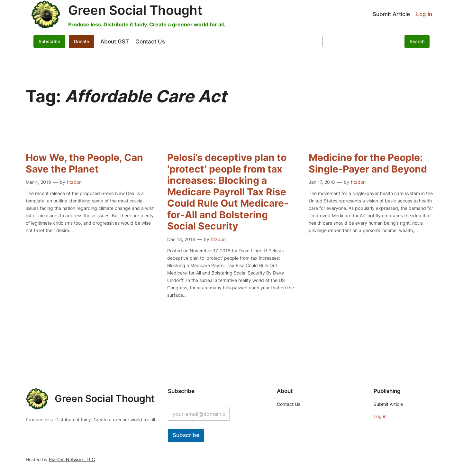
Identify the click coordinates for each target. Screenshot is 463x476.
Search (417, 41)
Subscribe (49, 41)
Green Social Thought (135, 10)
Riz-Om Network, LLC (72, 459)
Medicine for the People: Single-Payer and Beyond (368, 163)
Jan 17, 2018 (322, 182)
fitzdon (74, 182)
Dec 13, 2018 (181, 239)
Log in (424, 14)
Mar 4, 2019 (38, 182)
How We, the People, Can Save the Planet (84, 163)
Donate (82, 41)
